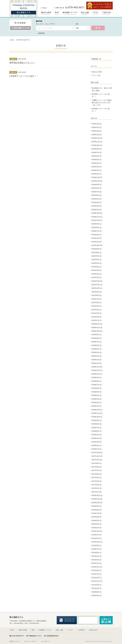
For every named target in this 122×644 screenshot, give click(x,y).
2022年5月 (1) (97, 263)
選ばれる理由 (46, 14)
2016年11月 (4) (97, 499)
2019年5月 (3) (97, 392)
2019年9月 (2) (97, 377)
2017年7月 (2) (97, 470)
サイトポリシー (46, 641)
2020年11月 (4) (97, 328)
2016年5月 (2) (97, 520)
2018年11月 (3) (97, 413)
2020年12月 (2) (97, 324)
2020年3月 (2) (97, 356)
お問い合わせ (69, 7)
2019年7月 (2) (97, 385)
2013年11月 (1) (97, 542)
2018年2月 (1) (97, 445)
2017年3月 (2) (97, 485)
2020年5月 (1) (97, 349)
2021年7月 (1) (97, 299)
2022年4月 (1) (97, 267)
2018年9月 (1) (97, 420)
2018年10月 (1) (97, 417)
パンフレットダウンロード (67, 620)
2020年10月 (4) (97, 331)
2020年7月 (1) (97, 342)
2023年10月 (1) (97, 220)
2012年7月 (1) (97, 574)
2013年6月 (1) (97, 553)
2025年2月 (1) (97, 170)
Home (12, 630)
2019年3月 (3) (97, 399)
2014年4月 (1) (97, 538)
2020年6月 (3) (97, 345)
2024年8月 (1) (97, 188)
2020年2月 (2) (97, 360)
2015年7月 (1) (97, 535)
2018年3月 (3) (97, 442)
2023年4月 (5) (97, 238)
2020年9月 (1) (97, 335)
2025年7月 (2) (97, 152)
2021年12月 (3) (97, 281)
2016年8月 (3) (97, 510)
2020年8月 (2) (97, 338)
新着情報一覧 (96, 59)
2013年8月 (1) (97, 545)
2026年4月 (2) (97, 124)
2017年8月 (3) (97, 467)
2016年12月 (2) (97, 495)
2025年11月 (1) (97, 142)
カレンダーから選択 (45, 28)
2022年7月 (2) (97, 256)
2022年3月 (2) (97, 270)
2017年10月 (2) (97, 460)
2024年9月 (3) (97, 185)
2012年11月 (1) (97, 567)
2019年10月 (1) (97, 374)
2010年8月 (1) (97, 592)
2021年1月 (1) (97, 320)
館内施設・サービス (70, 14)
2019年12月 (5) (97, 367)
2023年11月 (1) (97, 217)
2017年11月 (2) (97, 456)
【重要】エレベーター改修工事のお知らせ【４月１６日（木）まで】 (102, 103)
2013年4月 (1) (97, 556)
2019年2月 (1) (97, 403)
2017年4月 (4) (97, 481)
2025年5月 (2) (97, 160)
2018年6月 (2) (97, 431)
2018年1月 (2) (97, 449)
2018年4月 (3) (97, 438)
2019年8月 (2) (97, 381)
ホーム (43, 8)
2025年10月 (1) (97, 145)
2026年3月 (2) (97, 127)
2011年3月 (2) (97, 588)
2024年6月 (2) (97, 195)
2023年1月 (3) (97, 242)
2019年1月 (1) (97, 406)
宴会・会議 (85, 14)
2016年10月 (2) (97, 503)
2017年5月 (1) (97, 478)
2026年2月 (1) (97, 131)
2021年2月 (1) (97, 317)
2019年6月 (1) (97, 388)
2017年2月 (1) (97, 488)
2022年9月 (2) (97, 249)
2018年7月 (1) (97, 428)
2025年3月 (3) (97, 167)
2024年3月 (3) (97, 206)
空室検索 (98, 28)
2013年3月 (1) (97, 560)
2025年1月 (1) (97, 174)
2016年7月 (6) (97, 513)
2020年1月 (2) (97, 363)
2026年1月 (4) (97, 135)
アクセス (95, 14)
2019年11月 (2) (97, 370)
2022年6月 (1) (97, 260)
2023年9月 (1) (97, 224)
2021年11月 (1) (97, 285)
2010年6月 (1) (97, 595)
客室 (57, 14)
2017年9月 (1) (97, 463)
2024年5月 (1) (97, 199)
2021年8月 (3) (97, 295)
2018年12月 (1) (97, 410)
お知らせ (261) (97, 72)
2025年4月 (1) (97, 163)
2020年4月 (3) (97, 352)
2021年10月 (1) (97, 288)
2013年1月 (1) (97, 563)
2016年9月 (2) (97, 506)
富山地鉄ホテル (24, 9)
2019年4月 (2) (97, 395)
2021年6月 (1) (97, 302)
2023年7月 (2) (97, 231)
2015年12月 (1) (97, 531)
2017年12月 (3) (97, 452)
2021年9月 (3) (97, 292)
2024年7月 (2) (97, 192)
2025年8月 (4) (97, 149)
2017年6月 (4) (97, 474)
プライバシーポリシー (31, 641)
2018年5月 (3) (97, 435)
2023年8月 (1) (97, 227)
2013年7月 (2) (97, 549)
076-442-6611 (19, 623)
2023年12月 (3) (97, 213)
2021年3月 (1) (97, 313)
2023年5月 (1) (97, 235)
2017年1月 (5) (97, 492)
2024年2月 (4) (97, 210)
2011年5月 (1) (97, 585)
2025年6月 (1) (97, 156)
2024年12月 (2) (97, 177)
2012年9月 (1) (97, 570)
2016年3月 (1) (97, 524)
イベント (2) (96, 75)
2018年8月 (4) (97, 424)
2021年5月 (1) (97, 306)
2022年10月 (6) (97, 245)
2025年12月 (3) (97, 138)
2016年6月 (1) (97, 517)
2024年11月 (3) (97, 181)
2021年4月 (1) (97, 310)
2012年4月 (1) (97, 578)
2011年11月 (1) (97, 581)
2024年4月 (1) (97, 202)
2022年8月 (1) (97, 253)
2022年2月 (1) (97, 274)
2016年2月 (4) (97, 528)
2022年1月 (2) (97, 277)
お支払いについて (15, 641)
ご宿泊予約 (106, 14)
